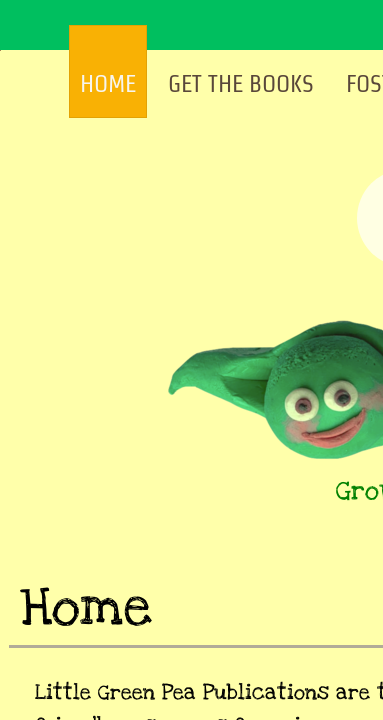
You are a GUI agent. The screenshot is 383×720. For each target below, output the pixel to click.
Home (108, 83)
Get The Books (241, 83)
